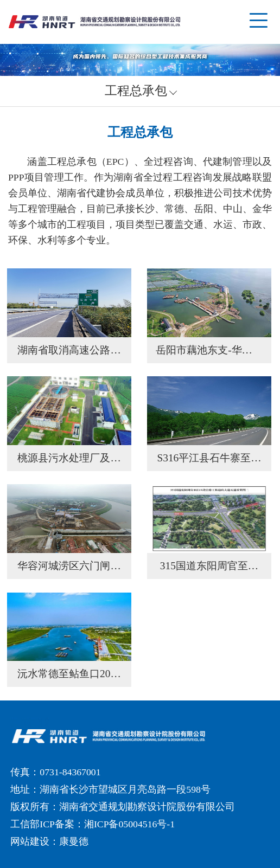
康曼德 (74, 841)
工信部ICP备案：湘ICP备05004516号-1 (93, 824)
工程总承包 (136, 91)
